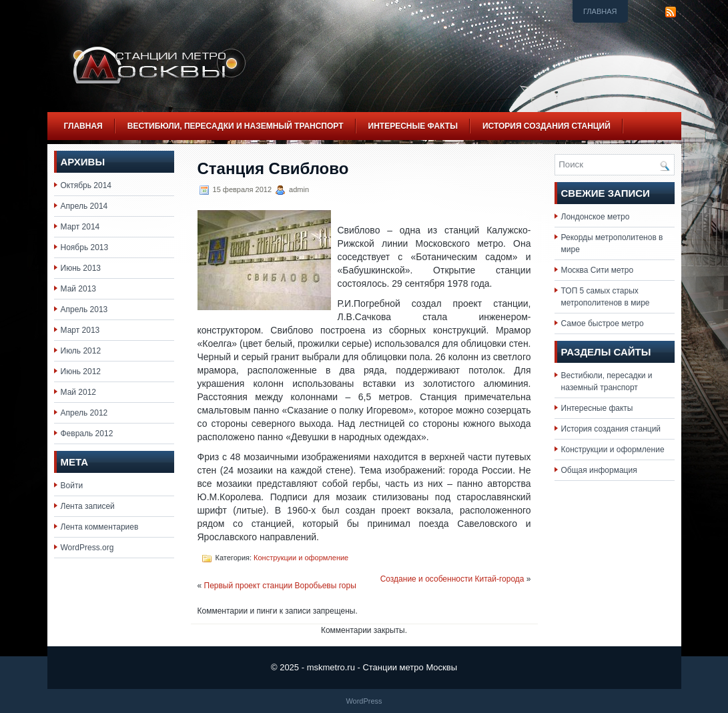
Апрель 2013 (84, 309)
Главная (600, 11)
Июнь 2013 (81, 268)
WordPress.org (87, 548)
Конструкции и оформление (301, 558)
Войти (72, 486)
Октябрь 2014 (86, 185)
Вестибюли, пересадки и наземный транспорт (236, 126)
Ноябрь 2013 (85, 247)
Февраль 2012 (87, 434)
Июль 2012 (81, 351)
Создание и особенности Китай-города (452, 579)
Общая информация (599, 470)
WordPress (364, 701)
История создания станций (547, 126)
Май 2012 (79, 392)
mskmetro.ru (331, 667)
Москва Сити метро (598, 270)
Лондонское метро (596, 217)
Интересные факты (413, 126)
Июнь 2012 (81, 372)
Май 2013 (79, 289)
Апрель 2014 (84, 206)
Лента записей (88, 506)
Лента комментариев (100, 527)
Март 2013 (80, 330)
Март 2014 (80, 227)
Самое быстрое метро (603, 323)
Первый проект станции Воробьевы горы (280, 586)
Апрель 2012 (84, 413)
